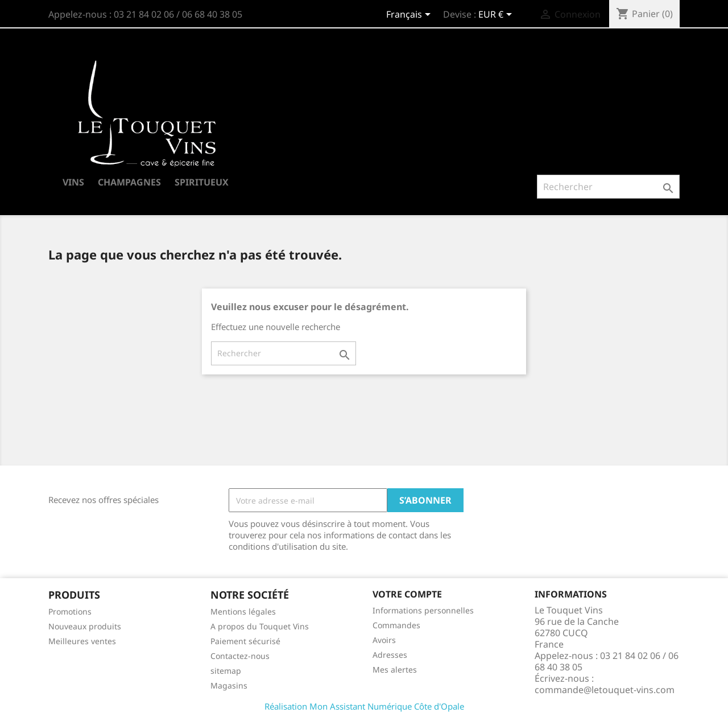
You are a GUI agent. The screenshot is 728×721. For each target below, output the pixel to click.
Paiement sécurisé (245, 641)
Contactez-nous (240, 656)
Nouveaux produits (85, 626)
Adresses (390, 655)
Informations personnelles (423, 610)
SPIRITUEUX (202, 182)
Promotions (70, 611)
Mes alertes (395, 669)
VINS (73, 182)
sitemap (226, 671)
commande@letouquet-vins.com (605, 690)
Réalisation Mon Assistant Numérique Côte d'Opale (364, 706)
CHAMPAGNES (129, 182)
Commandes (396, 625)
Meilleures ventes (82, 641)
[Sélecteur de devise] (497, 15)
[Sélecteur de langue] (410, 15)
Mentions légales (243, 611)
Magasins (229, 685)
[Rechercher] (608, 187)
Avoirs (384, 640)
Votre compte (407, 594)
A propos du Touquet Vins (260, 626)
